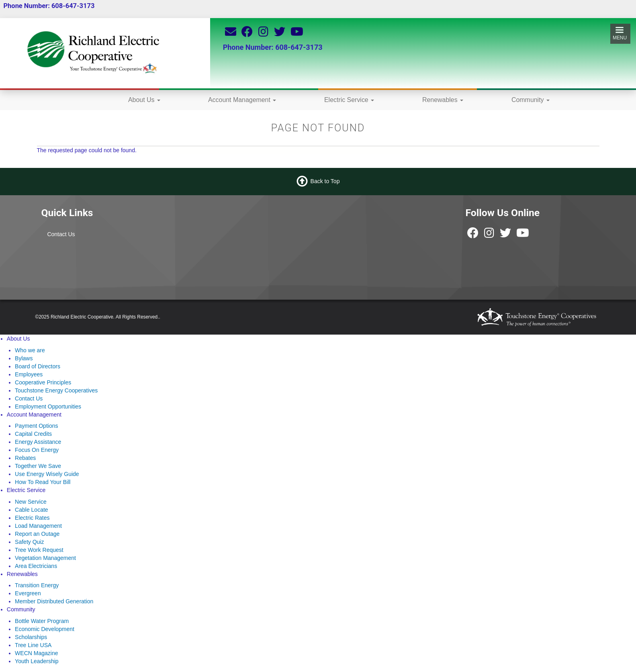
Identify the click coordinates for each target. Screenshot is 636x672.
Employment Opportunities (48, 406)
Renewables (443, 100)
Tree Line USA (33, 645)
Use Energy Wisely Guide (47, 474)
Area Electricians (36, 566)
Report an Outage (37, 534)
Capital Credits (33, 434)
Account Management (242, 100)
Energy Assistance (38, 442)
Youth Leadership (37, 661)
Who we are (30, 350)
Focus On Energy (37, 450)
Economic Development (45, 629)
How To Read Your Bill (43, 482)
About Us (144, 100)
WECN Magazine (36, 653)
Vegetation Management (45, 558)
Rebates (25, 458)
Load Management (38, 526)
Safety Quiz (29, 542)
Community (531, 100)
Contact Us (61, 234)
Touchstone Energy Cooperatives (56, 390)
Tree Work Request (39, 550)
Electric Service (349, 100)
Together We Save (38, 466)
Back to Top (325, 181)
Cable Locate (32, 510)
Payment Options (36, 426)
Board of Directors (38, 366)
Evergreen (28, 593)
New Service (31, 502)
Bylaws (24, 358)
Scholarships (31, 637)
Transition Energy (37, 585)
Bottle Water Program (42, 621)
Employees (29, 374)
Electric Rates (32, 518)
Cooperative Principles (43, 382)
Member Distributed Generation (54, 601)
